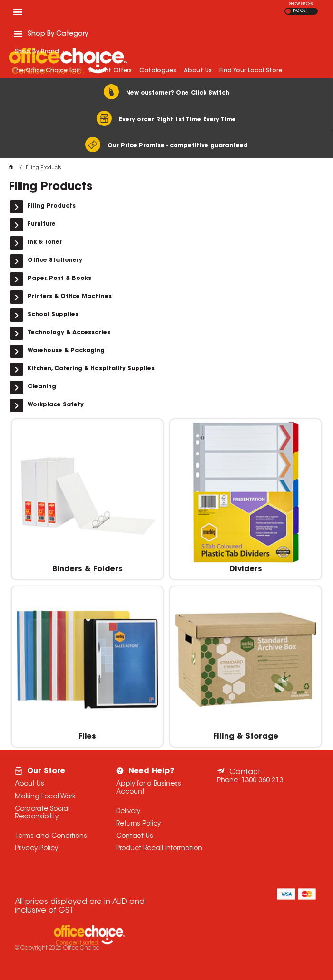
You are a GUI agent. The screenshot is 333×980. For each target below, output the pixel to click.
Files (87, 737)
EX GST (288, 11)
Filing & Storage (246, 737)
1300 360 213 (262, 781)
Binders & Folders (88, 569)
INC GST (300, 11)
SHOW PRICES (301, 4)
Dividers (246, 569)
